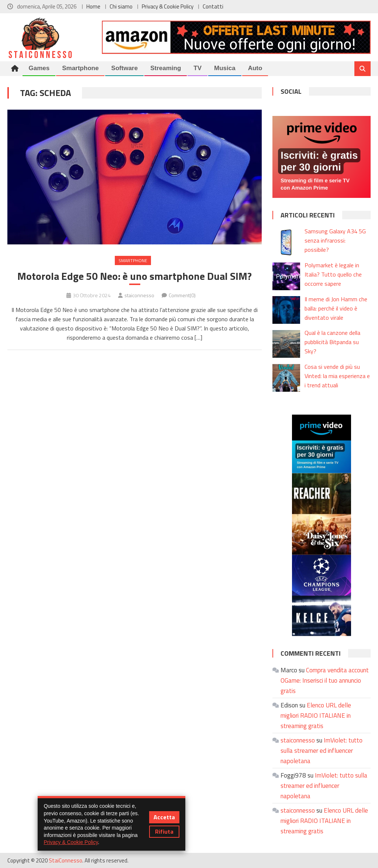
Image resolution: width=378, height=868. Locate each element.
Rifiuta (164, 831)
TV (197, 68)
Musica (225, 68)
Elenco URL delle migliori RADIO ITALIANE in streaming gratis (316, 716)
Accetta (164, 817)
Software (124, 68)
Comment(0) (182, 295)
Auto (255, 68)
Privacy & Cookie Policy (168, 6)
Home (93, 6)
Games (39, 68)
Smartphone (80, 68)
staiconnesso (139, 295)
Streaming (166, 68)
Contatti (213, 6)
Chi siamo (121, 6)
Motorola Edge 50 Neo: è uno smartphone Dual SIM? (135, 276)
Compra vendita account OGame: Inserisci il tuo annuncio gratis (325, 680)
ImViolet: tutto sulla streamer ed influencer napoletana (322, 751)
